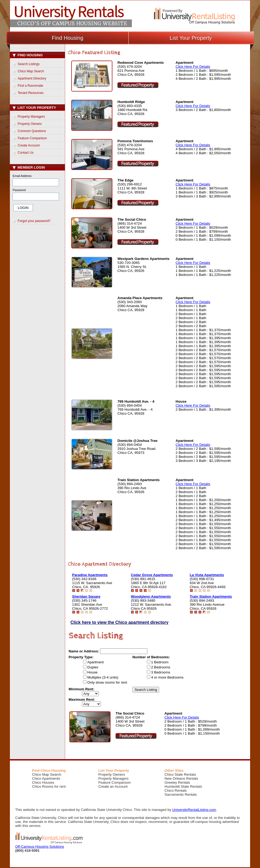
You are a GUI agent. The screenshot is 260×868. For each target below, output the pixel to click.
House (92, 672)
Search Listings (29, 64)
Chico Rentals (176, 790)
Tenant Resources (31, 93)
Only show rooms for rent (107, 682)
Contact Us (25, 153)
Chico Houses (43, 782)
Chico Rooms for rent (49, 786)
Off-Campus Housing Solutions (40, 847)
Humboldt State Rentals (183, 786)
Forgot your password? (34, 221)
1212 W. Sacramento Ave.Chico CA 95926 (151, 607)
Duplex (93, 667)
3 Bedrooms (161, 672)
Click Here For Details (193, 67)
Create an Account (113, 786)
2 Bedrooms (161, 667)
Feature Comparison (32, 138)
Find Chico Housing (49, 770)
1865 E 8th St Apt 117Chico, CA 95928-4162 (149, 585)
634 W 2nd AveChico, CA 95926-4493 (208, 585)
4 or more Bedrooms (167, 677)
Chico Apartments (46, 778)
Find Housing (68, 38)
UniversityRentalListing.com (194, 810)
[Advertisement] (38, 316)
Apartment (96, 662)
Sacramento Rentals (181, 794)
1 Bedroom (160, 662)
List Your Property (191, 38)
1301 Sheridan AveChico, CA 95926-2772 (90, 607)
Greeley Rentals (177, 782)
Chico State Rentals (180, 774)
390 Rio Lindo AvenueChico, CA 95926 (207, 607)
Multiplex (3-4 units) (103, 677)
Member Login (29, 167)
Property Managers (31, 117)
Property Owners (30, 124)
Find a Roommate (30, 86)
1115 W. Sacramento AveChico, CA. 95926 (92, 585)
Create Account (29, 145)
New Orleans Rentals (181, 778)
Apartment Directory (32, 78)
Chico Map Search (31, 71)
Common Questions (32, 131)
